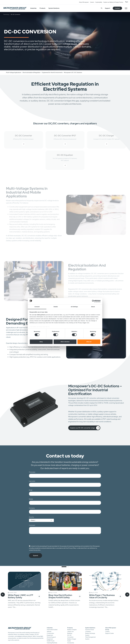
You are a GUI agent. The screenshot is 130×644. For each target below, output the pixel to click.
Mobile (31, 499)
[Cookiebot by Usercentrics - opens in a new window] (93, 301)
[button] (64, 567)
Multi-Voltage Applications (14, 72)
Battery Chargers (72, 630)
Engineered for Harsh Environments (52, 72)
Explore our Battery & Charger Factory (113, 2)
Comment (32, 525)
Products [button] (42, 8)
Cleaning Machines (52, 643)
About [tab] (93, 307)
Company (32, 508)
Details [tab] (56, 307)
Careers (92, 2)
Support (108, 8)
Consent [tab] (37, 307)
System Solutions (90, 628)
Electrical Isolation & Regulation (32, 72)
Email (31, 490)
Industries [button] (33, 8)
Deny (41, 342)
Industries (50, 628)
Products (70, 628)
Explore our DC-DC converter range (85, 429)
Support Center (110, 633)
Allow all (89, 342)
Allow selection (65, 342)
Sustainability (99, 2)
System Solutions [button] (54, 8)
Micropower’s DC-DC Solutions (73, 72)
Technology (6, 14)
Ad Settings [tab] (74, 307)
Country (31, 517)
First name (32, 472)
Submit (36, 556)
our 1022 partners (40, 315)
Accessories (71, 643)
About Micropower (84, 2)
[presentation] (42, 540)
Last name (32, 481)
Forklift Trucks (51, 641)
